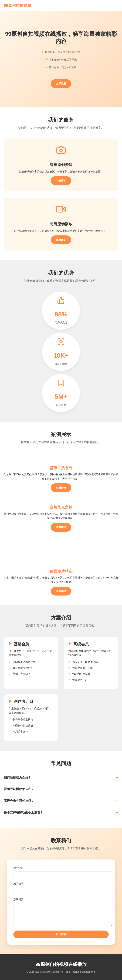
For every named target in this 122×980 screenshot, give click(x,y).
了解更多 (61, 181)
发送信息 (61, 934)
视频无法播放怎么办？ (19, 789)
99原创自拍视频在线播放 (61, 964)
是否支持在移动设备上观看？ (23, 812)
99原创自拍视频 (17, 5)
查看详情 (61, 488)
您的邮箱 (18, 884)
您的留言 (18, 899)
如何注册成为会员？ (17, 777)
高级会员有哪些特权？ (19, 801)
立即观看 (61, 84)
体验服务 (61, 240)
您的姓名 (18, 868)
